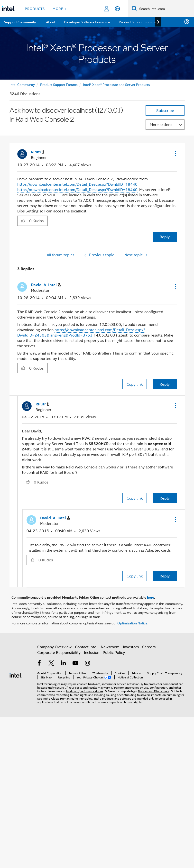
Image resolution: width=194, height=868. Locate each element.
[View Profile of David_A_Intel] (46, 285)
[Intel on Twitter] (51, 663)
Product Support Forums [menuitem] (138, 22)
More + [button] (60, 8)
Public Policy (114, 652)
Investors (131, 647)
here (151, 597)
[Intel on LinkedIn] (64, 663)
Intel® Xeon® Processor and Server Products (116, 84)
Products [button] (35, 8)
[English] (117, 9)
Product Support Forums (59, 84)
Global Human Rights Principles (72, 698)
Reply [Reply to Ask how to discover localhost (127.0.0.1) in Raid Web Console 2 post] (165, 237)
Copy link (135, 384)
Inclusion (92, 652)
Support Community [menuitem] (20, 22)
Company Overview (54, 647)
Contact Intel (86, 647)
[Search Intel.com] (166, 9)
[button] (175, 153)
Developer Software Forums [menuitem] (85, 22)
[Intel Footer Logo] (16, 675)
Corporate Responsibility (59, 652)
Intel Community (22, 84)
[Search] (134, 8)
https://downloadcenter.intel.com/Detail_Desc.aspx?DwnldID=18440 (77, 184)
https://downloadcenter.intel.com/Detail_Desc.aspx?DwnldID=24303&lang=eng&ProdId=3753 (81, 332)
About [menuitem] (51, 22)
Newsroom (110, 647)
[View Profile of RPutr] (38, 152)
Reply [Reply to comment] (165, 384)
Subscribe (165, 110)
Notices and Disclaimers (154, 691)
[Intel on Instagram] (88, 663)
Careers (149, 647)
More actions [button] (161, 124)
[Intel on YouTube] (75, 663)
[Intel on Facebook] (39, 663)
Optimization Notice (132, 623)
